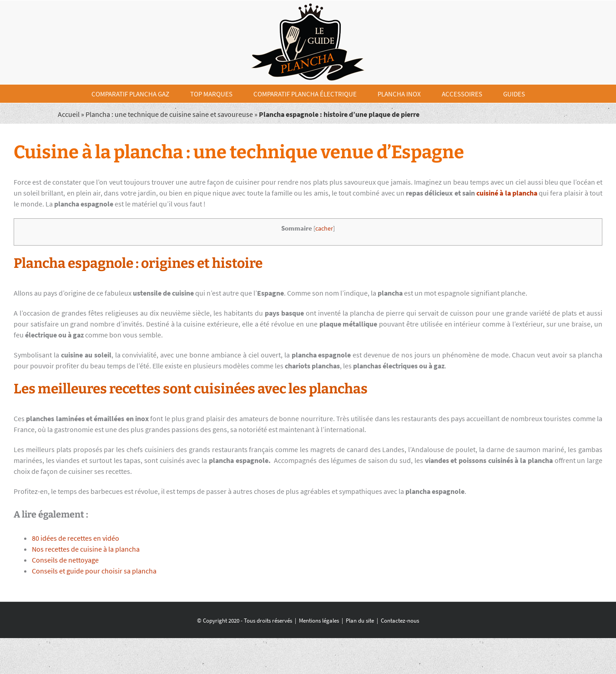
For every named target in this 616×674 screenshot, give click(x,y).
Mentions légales (319, 621)
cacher (324, 229)
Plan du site (360, 621)
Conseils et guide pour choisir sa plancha (94, 571)
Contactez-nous (400, 621)
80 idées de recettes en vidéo (76, 538)
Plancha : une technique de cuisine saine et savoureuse (169, 114)
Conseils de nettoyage (65, 560)
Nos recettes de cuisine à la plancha (86, 549)
